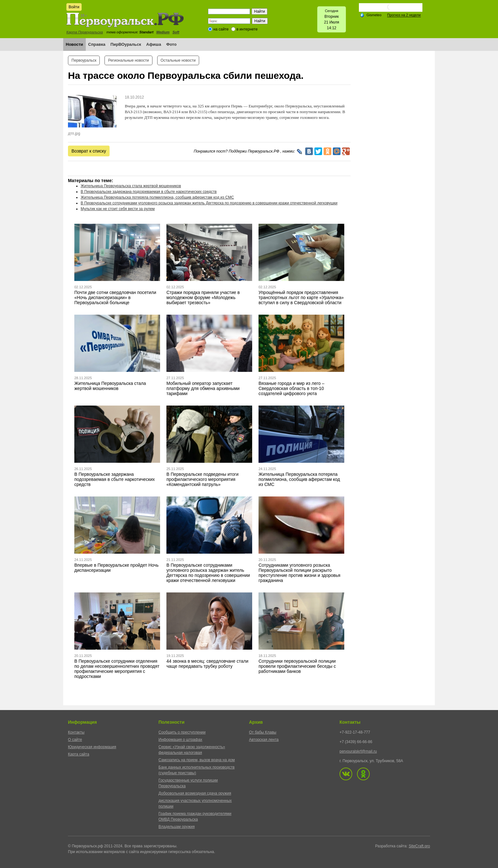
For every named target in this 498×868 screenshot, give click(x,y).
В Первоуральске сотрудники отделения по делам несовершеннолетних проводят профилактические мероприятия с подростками (117, 669)
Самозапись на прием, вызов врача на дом (197, 760)
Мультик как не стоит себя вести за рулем (118, 209)
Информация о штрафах (180, 740)
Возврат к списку (89, 151)
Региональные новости (128, 60)
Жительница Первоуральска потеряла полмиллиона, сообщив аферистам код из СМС (157, 197)
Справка (97, 44)
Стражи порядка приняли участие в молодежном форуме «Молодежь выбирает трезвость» (203, 297)
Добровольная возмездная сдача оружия (195, 793)
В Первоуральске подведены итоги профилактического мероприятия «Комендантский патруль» (202, 479)
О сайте (75, 740)
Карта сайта (79, 754)
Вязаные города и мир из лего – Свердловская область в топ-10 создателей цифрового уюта (291, 388)
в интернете (247, 29)
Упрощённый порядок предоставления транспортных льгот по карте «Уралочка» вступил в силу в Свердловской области (301, 297)
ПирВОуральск (126, 44)
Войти (74, 7)
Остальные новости (178, 60)
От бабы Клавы (263, 732)
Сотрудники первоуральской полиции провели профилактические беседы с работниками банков (297, 666)
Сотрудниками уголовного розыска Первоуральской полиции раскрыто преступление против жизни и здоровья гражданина (299, 573)
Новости (74, 44)
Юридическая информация (92, 747)
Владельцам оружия (177, 827)
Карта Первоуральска (85, 32)
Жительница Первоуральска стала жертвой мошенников (131, 186)
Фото (171, 44)
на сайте (221, 29)
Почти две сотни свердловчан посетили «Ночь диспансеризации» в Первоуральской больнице (115, 297)
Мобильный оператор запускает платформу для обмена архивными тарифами (203, 388)
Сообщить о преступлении (182, 732)
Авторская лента (264, 740)
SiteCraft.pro (419, 846)
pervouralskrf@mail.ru (358, 751)
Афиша (154, 44)
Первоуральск (84, 60)
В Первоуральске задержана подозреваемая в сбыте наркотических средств (149, 192)
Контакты (76, 732)
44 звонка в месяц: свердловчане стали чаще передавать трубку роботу (207, 664)
